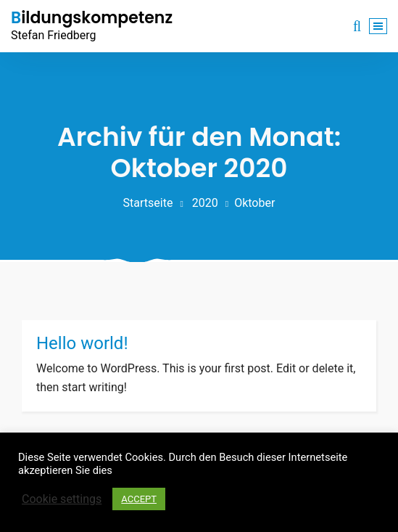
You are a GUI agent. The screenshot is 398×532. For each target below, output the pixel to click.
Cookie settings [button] (62, 499)
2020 (205, 203)
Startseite (148, 203)
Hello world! (82, 343)
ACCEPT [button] (139, 499)
